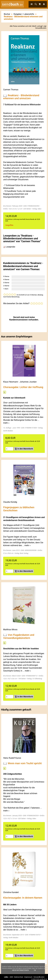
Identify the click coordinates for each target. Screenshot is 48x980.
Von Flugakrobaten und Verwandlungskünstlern (19, 636)
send (12, 4)
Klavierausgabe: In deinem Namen (23, 898)
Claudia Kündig (10, 502)
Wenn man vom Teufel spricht (25, 763)
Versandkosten (41, 28)
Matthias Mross (10, 630)
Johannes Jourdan (28, 382)
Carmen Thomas (11, 90)
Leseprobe (9, 247)
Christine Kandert (11, 892)
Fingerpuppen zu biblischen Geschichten (19, 509)
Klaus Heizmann (11, 382)
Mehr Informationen (20, 972)
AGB (11, 977)
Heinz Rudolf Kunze (12, 758)
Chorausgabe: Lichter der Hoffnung (23, 387)
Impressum (28, 977)
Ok (35, 972)
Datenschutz (18, 977)
